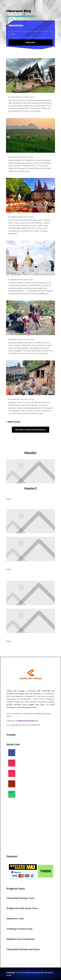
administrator (17, 97)
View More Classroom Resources (30, 430)
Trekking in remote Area (19, 929)
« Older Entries (13, 422)
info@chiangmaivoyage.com (27, 721)
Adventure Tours (15, 918)
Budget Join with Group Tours (22, 908)
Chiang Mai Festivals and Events (23, 949)
